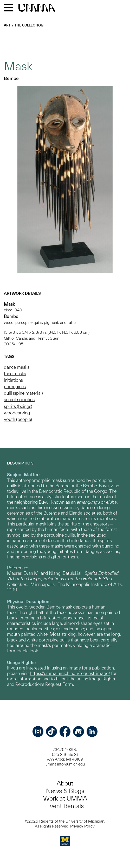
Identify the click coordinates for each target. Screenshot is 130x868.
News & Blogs (65, 791)
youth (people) (18, 419)
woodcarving (17, 413)
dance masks (17, 367)
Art (7, 25)
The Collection (29, 25)
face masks (15, 374)
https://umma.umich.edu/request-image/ (70, 673)
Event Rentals (65, 806)
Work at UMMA (65, 798)
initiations (13, 380)
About (65, 783)
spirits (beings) (18, 406)
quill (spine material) (23, 393)
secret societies (19, 399)
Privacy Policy (82, 826)
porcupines (15, 387)
